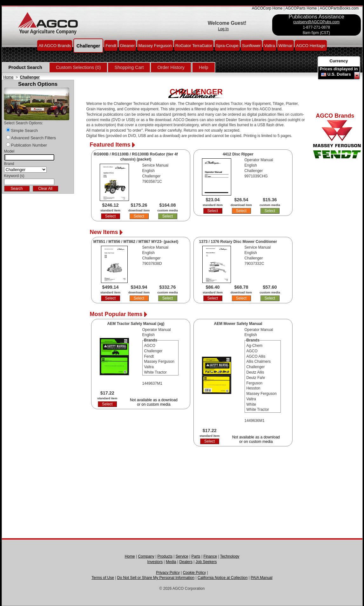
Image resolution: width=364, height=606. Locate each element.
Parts (196, 556)
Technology (230, 556)
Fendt (111, 45)
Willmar (286, 45)
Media (171, 562)
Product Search (25, 67)
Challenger (88, 45)
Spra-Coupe (227, 45)
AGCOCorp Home (267, 8)
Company (146, 556)
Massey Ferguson (155, 45)
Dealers (186, 562)
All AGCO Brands (55, 45)
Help (204, 67)
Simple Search (25, 131)
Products (165, 556)
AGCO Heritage (311, 45)
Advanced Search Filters (34, 138)
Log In (223, 29)
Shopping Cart (129, 67)
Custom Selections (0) (78, 67)
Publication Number (29, 145)
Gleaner (128, 45)
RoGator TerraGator (194, 45)
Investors (155, 562)
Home (9, 77)
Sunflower (251, 45)
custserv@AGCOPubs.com (316, 22)
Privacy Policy (168, 573)
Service (182, 556)
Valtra (270, 45)
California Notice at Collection (222, 578)
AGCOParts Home (301, 8)
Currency (339, 61)
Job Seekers (206, 562)
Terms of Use (103, 578)
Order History (171, 67)
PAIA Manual (261, 578)
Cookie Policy (195, 573)
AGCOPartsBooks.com (339, 8)
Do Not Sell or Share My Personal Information (156, 578)
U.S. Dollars (339, 74)
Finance (210, 556)
